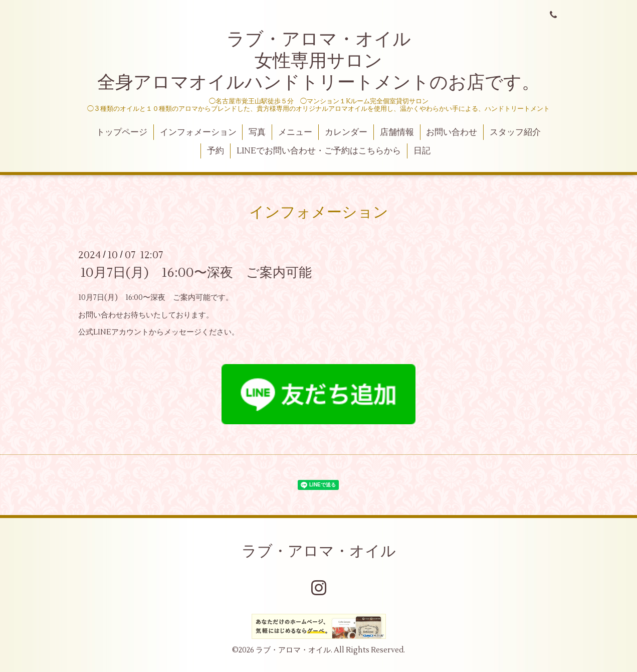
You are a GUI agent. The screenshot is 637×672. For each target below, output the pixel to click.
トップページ (122, 132)
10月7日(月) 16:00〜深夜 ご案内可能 (196, 273)
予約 (216, 151)
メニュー (295, 132)
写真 (257, 132)
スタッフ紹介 (515, 132)
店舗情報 (397, 132)
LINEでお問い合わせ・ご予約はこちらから (319, 151)
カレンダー (346, 132)
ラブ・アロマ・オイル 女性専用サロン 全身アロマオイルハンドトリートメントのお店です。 (318, 61)
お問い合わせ (452, 132)
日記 (422, 151)
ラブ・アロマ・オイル (319, 551)
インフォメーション (198, 132)
